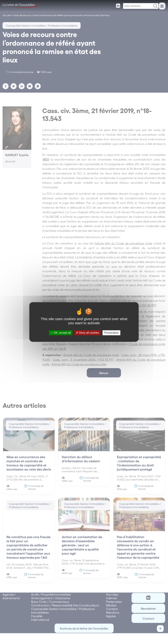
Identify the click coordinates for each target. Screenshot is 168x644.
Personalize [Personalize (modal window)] (111, 333)
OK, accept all (61, 333)
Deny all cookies (87, 333)
